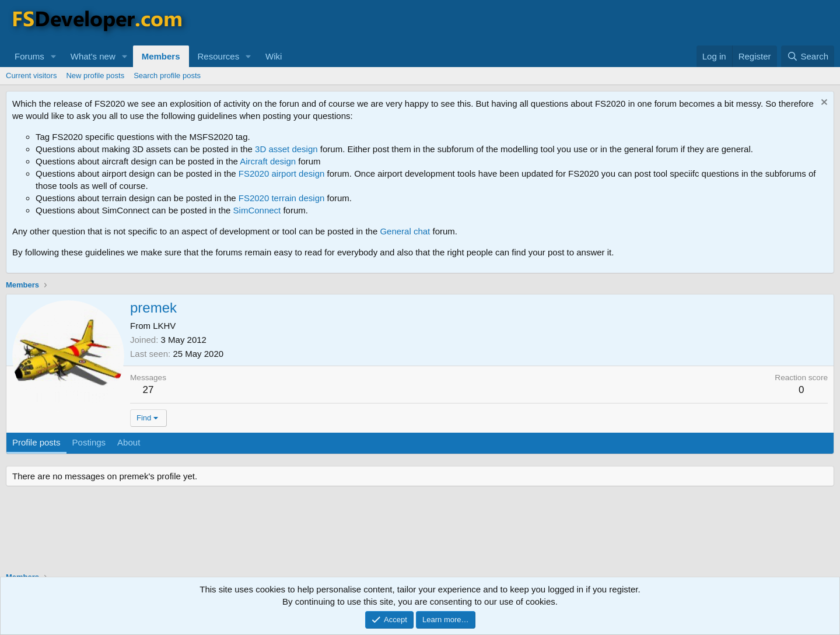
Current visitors (31, 76)
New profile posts (95, 76)
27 (148, 390)
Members (161, 56)
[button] (54, 56)
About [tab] (129, 442)
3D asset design (286, 149)
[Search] (808, 56)
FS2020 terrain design (282, 198)
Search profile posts (167, 76)
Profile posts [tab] (36, 442)
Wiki (274, 56)
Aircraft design (268, 161)
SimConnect (257, 210)
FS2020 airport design (282, 173)
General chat (405, 231)
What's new (93, 56)
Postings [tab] (89, 442)
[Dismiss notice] (823, 104)
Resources (219, 56)
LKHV (164, 326)
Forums (29, 56)
